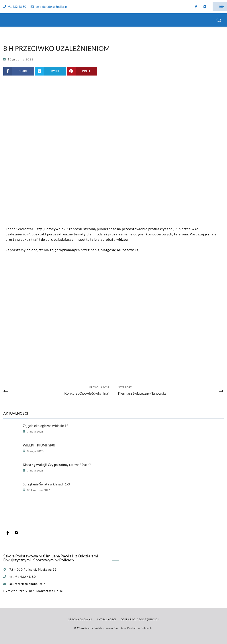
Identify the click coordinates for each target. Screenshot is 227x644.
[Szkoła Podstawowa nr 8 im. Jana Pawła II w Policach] (9, 20)
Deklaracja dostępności (140, 619)
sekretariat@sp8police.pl (49, 7)
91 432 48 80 (15, 7)
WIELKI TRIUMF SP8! (39, 445)
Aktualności (107, 619)
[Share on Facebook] (19, 71)
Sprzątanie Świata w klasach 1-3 (46, 484)
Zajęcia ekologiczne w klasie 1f (45, 426)
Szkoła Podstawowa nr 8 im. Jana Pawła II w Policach (118, 628)
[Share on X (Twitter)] (51, 71)
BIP (221, 7)
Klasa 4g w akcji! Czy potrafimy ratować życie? (57, 465)
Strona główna (80, 619)
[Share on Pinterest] (82, 71)
